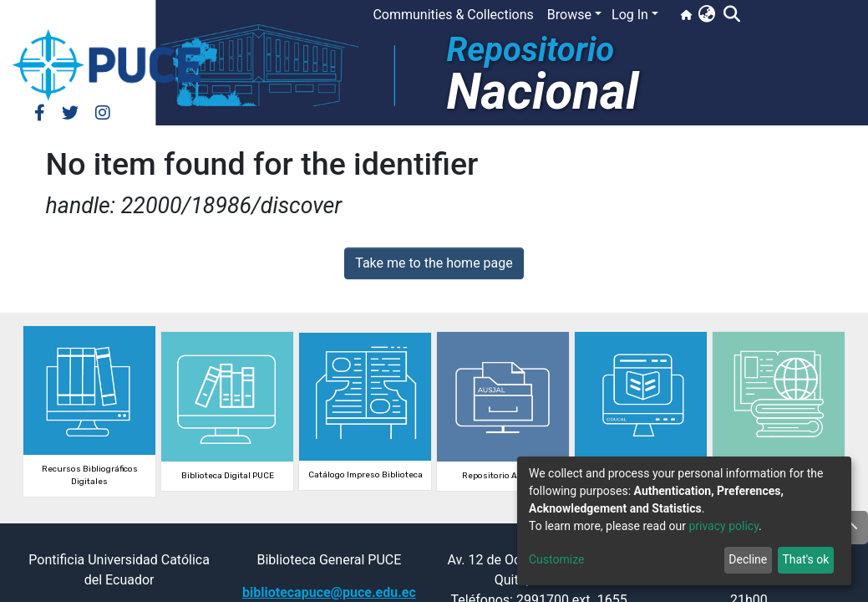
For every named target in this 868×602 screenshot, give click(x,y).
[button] (706, 15)
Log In (630, 15)
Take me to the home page (434, 263)
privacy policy (723, 526)
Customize (556, 559)
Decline (748, 559)
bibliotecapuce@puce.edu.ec (329, 592)
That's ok (805, 559)
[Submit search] (731, 15)
